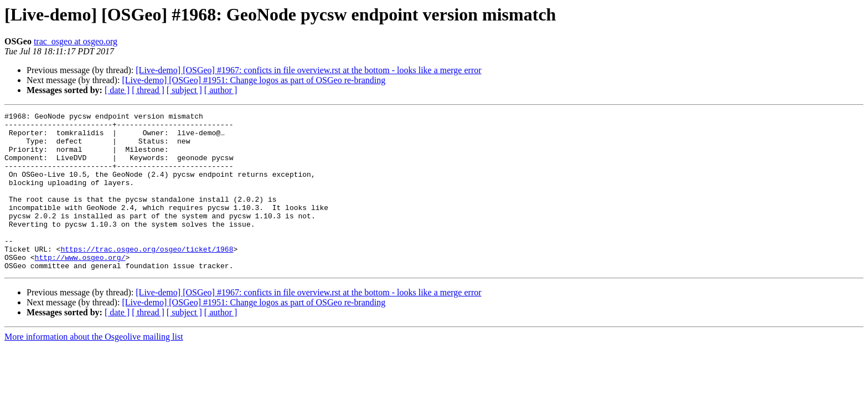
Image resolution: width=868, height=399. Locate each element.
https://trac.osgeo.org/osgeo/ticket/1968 (147, 277)
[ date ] (117, 90)
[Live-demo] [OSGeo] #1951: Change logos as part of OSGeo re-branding (254, 80)
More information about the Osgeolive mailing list (94, 368)
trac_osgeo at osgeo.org (76, 41)
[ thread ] (148, 90)
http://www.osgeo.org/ (80, 287)
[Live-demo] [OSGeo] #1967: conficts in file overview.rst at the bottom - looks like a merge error (308, 70)
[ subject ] (184, 90)
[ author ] (221, 90)
